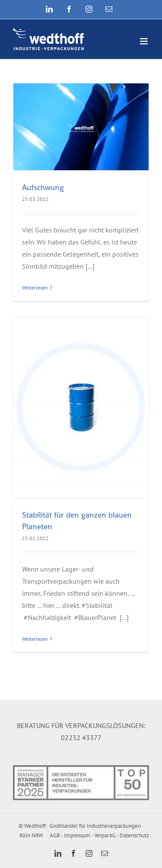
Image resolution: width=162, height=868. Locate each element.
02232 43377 (81, 738)
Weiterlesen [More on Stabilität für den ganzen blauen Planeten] (35, 639)
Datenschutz (134, 835)
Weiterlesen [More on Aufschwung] (35, 288)
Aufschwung (43, 187)
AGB (55, 835)
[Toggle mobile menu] (145, 41)
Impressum (77, 835)
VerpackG (105, 835)
